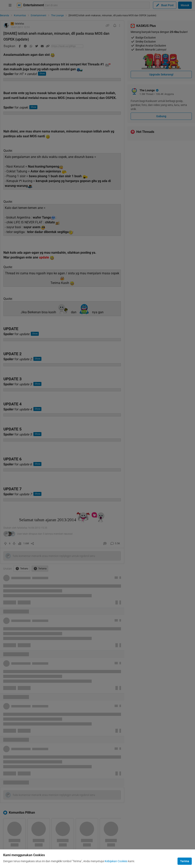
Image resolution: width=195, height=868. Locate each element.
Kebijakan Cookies (116, 861)
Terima (185, 861)
